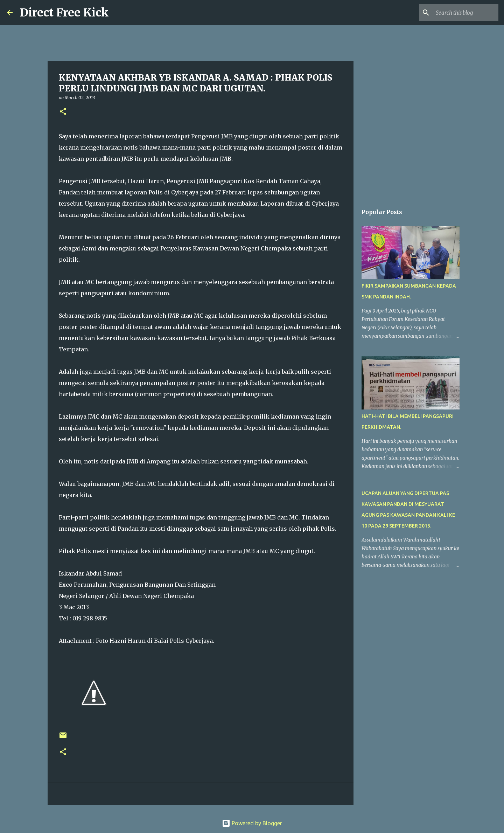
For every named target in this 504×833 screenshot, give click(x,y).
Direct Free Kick (64, 13)
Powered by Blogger (252, 823)
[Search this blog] (462, 13)
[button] (63, 112)
